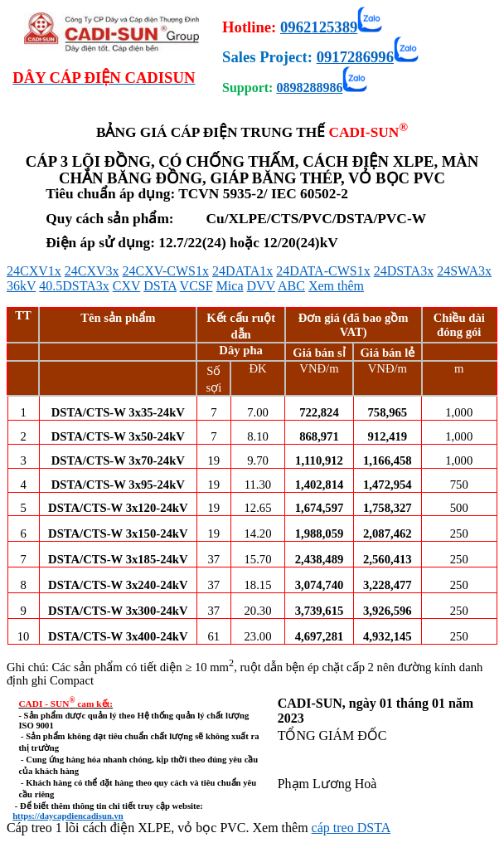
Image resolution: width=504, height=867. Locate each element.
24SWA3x (464, 271)
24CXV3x (92, 271)
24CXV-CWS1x (166, 271)
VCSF (196, 286)
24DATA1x (242, 271)
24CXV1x (34, 271)
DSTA (160, 286)
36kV (21, 286)
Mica (230, 286)
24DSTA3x (404, 271)
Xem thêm (336, 286)
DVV (261, 286)
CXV (127, 286)
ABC (291, 286)
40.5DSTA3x (74, 286)
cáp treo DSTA (351, 828)
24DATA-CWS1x (323, 271)
